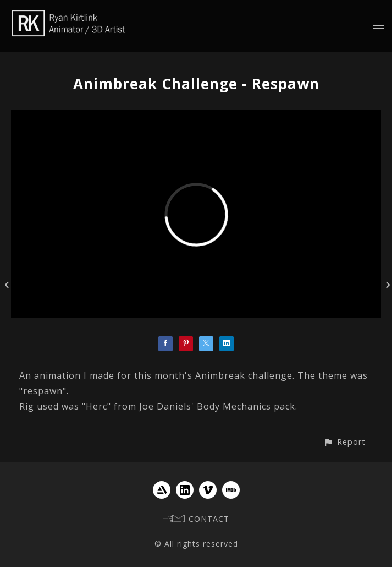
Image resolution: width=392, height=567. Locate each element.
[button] (344, 442)
